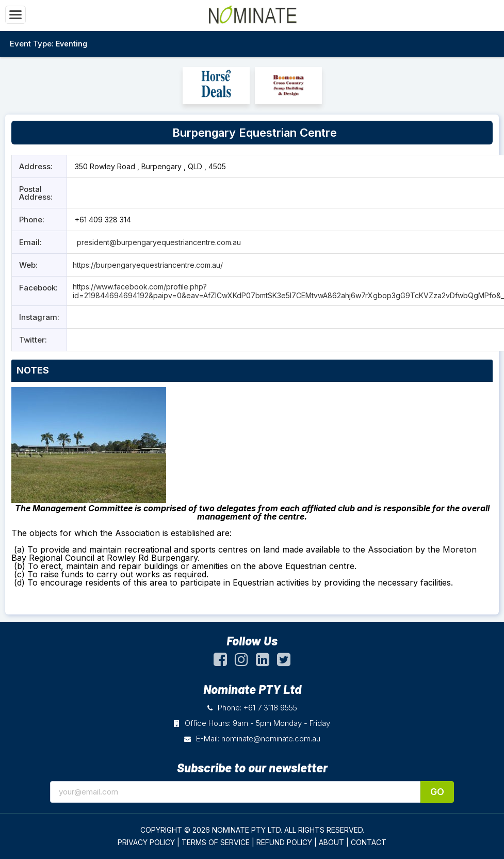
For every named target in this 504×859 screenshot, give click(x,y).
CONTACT (369, 842)
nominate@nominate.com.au (271, 739)
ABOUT (331, 842)
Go (437, 792)
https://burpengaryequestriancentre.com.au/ (148, 265)
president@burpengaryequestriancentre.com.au (158, 242)
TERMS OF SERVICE (216, 842)
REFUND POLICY (284, 842)
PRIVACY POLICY (146, 842)
